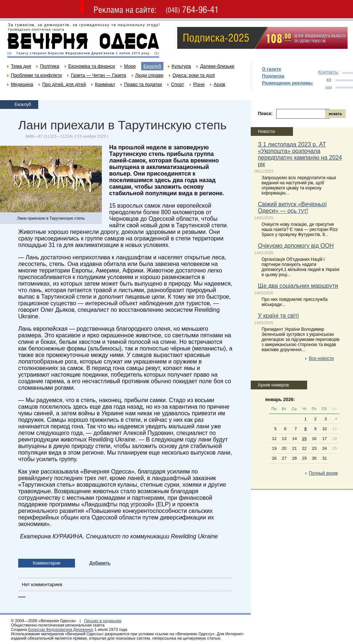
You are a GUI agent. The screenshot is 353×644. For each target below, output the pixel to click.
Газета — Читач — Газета (99, 75)
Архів (219, 84)
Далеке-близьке (217, 66)
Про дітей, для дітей (64, 84)
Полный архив (324, 473)
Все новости (321, 358)
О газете (272, 69)
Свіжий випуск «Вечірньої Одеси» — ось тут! (292, 207)
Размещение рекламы (287, 83)
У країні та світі (278, 316)
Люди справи (149, 75)
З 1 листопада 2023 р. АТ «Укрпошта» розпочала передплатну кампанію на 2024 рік (300, 154)
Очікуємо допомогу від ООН (296, 246)
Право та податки (143, 84)
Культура (181, 66)
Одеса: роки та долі (194, 75)
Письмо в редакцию (103, 621)
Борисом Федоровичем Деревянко (61, 629)
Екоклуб (152, 66)
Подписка (273, 76)
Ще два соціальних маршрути (298, 286)
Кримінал (105, 84)
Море (130, 66)
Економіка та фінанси (92, 66)
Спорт (178, 84)
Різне (199, 84)
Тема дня (21, 66)
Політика (49, 66)
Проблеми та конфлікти (36, 75)
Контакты (328, 72)
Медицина (22, 84)
